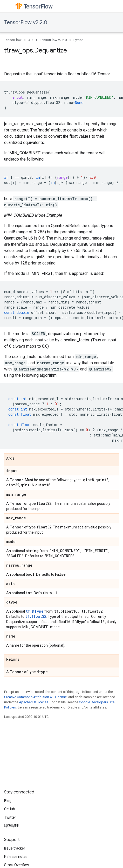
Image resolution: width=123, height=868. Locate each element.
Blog (8, 801)
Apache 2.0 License (34, 702)
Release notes (16, 857)
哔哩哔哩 (11, 826)
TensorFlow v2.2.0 (26, 22)
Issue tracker (15, 848)
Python (78, 40)
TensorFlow (13, 40)
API (31, 40)
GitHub (10, 809)
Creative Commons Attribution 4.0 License (35, 697)
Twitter (10, 817)
